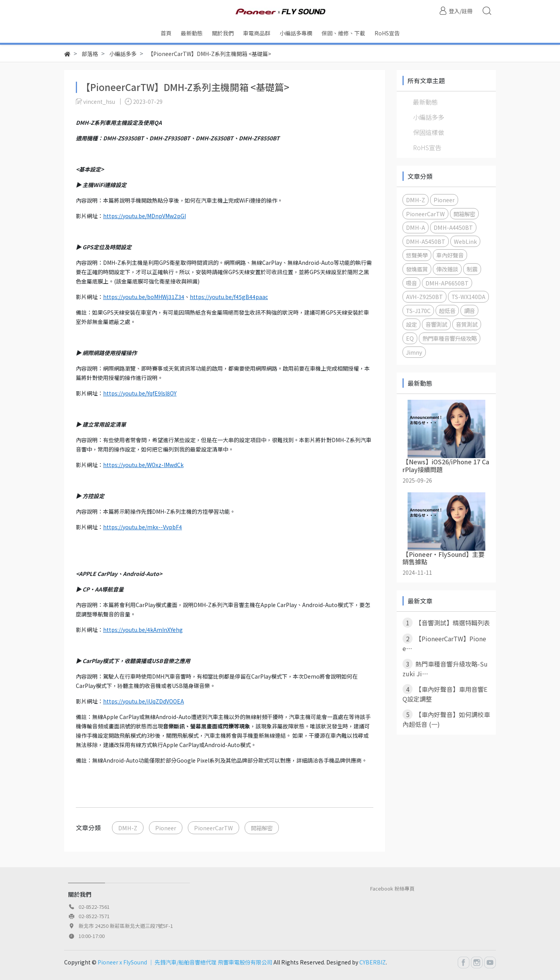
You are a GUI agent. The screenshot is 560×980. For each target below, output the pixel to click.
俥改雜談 (447, 269)
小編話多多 (429, 117)
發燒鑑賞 (417, 269)
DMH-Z (128, 828)
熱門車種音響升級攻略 (450, 338)
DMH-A (416, 227)
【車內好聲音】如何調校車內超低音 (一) (446, 719)
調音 (469, 311)
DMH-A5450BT (426, 241)
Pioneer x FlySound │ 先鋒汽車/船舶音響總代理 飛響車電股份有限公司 (185, 962)
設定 (411, 324)
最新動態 (425, 102)
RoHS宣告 (427, 147)
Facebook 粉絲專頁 (392, 888)
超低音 (447, 311)
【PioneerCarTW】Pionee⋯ (444, 643)
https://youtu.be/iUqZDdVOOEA (143, 701)
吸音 (411, 283)
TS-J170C (418, 311)
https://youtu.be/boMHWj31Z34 (144, 297)
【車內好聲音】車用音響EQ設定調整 (445, 694)
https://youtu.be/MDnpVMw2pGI (144, 216)
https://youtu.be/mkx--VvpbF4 (143, 527)
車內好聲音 (450, 255)
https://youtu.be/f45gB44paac (229, 297)
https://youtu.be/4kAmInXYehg (143, 630)
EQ (410, 338)
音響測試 (436, 324)
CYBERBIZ (373, 962)
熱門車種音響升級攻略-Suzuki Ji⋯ (445, 668)
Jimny (414, 352)
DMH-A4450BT (453, 227)
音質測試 (467, 324)
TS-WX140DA (468, 297)
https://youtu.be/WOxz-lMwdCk (143, 465)
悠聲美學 (417, 255)
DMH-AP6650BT (447, 283)
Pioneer (166, 828)
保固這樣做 (429, 132)
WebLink (465, 241)
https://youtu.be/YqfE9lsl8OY (140, 393)
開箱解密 (262, 828)
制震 (472, 269)
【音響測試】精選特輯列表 (446, 623)
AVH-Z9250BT (424, 297)
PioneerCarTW (213, 828)
